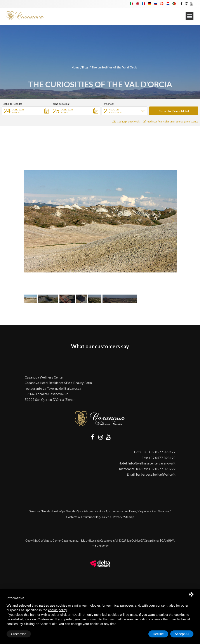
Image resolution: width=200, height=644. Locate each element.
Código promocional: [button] (126, 121)
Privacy (118, 517)
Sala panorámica (94, 511)
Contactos (72, 517)
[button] (26, 111)
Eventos (164, 511)
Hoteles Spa (74, 511)
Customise (19, 634)
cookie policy (57, 610)
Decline (158, 634)
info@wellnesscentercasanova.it (152, 463)
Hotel (45, 511)
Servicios (35, 511)
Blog (85, 67)
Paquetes (144, 511)
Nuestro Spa (58, 511)
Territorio (87, 517)
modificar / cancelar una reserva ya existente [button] (171, 121)
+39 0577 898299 (162, 469)
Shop (154, 511)
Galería (106, 517)
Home (76, 67)
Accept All (182, 634)
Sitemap (129, 517)
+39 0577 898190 (162, 458)
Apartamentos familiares (121, 511)
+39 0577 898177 (162, 452)
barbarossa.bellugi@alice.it (156, 474)
